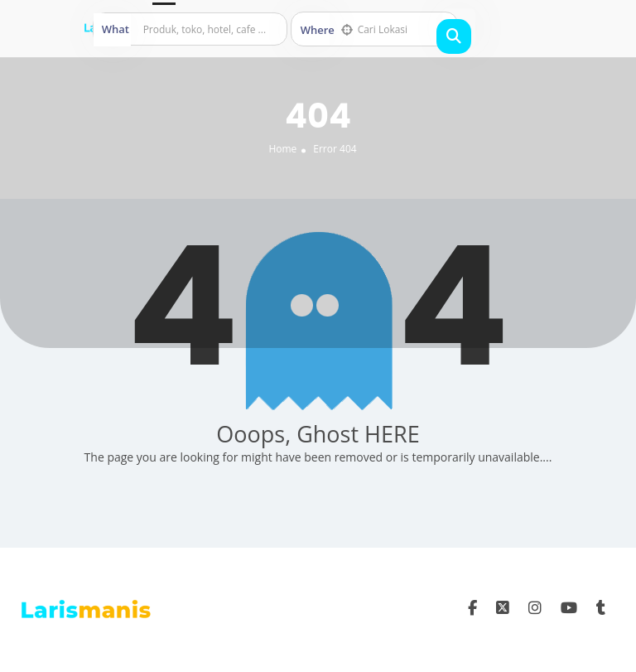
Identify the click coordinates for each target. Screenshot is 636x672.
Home (282, 149)
